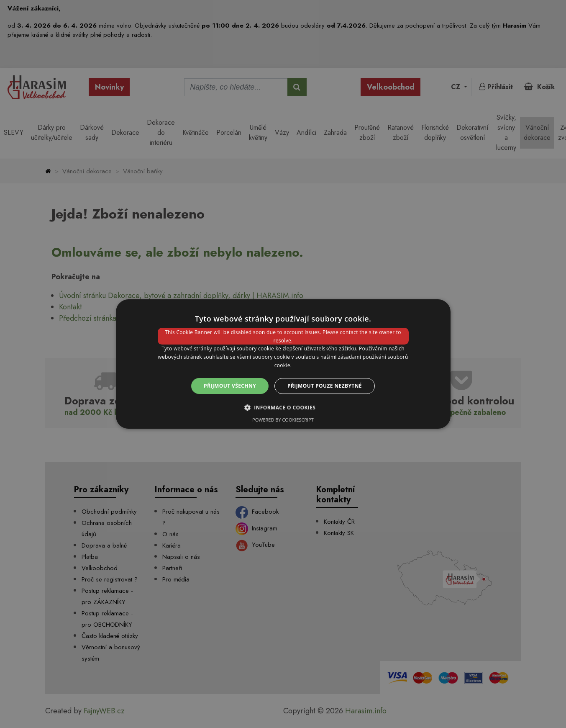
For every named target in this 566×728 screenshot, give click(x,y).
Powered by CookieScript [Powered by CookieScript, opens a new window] (283, 420)
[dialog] (283, 364)
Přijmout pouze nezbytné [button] (325, 386)
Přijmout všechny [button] (230, 386)
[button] (283, 407)
